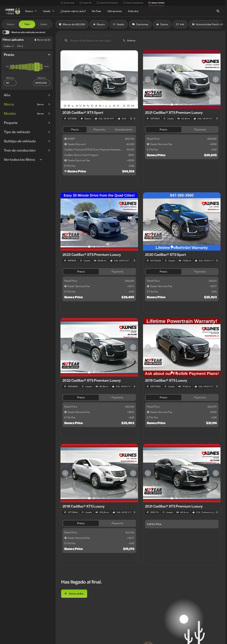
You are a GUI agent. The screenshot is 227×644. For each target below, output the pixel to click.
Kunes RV (86, 3)
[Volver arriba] (74, 594)
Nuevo (99, 24)
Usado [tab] (44, 24)
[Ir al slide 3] (99, 105)
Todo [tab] (27, 24)
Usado (119, 24)
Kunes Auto (68, 3)
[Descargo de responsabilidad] (66, 139)
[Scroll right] (222, 24)
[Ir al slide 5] (108, 105)
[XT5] (20, 46)
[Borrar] (40, 104)
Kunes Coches (156, 3)
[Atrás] (42, 40)
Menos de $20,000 (72, 24)
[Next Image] (133, 79)
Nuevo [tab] (11, 24)
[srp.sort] (129, 41)
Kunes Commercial (133, 3)
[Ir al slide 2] (94, 105)
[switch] (24, 32)
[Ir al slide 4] (103, 105)
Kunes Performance (107, 3)
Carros (162, 24)
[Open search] (218, 11)
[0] (10, 83)
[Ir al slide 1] (89, 105)
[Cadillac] (9, 46)
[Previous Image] (65, 79)
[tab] (75, 130)
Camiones (140, 24)
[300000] (42, 83)
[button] (66, 79)
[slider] (7, 66)
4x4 (180, 24)
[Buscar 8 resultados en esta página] (88, 41)
